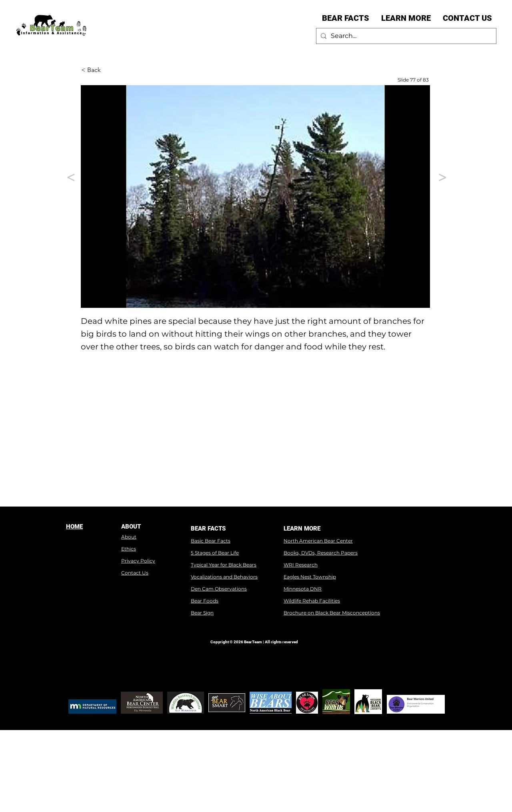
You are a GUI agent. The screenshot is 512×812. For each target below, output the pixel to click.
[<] (69, 178)
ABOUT (131, 527)
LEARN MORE (302, 529)
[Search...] (405, 36)
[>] (441, 178)
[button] (346, 18)
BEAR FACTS (208, 529)
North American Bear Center (318, 541)
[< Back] (108, 70)
